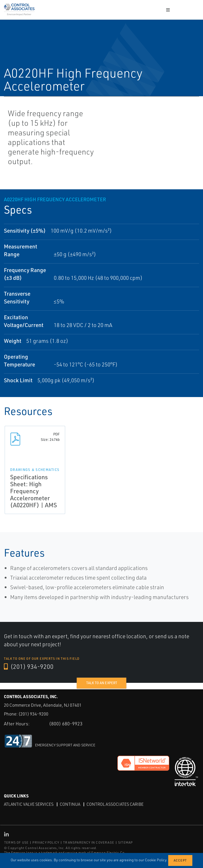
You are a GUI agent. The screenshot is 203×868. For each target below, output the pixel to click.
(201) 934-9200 (29, 667)
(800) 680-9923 (66, 723)
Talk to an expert (102, 683)
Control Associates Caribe (115, 804)
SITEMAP (125, 842)
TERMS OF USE (16, 842)
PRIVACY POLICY (46, 842)
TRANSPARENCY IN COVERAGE (89, 842)
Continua (70, 804)
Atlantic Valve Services (29, 804)
